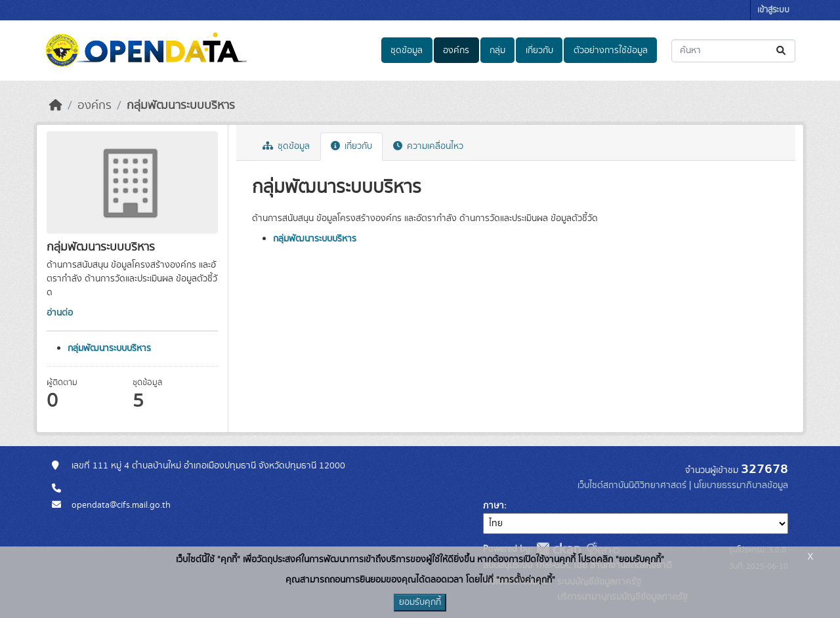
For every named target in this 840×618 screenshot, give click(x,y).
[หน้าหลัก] (56, 106)
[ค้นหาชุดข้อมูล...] (733, 51)
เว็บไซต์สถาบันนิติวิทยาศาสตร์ (632, 485)
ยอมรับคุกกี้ (420, 602)
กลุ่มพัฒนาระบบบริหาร (181, 106)
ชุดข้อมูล (407, 51)
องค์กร (456, 51)
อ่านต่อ (60, 313)
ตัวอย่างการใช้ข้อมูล (611, 51)
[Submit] (782, 51)
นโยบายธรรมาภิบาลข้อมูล (741, 485)
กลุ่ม (497, 51)
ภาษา (493, 506)
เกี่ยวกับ (539, 51)
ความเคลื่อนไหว (428, 146)
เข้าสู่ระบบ (773, 10)
